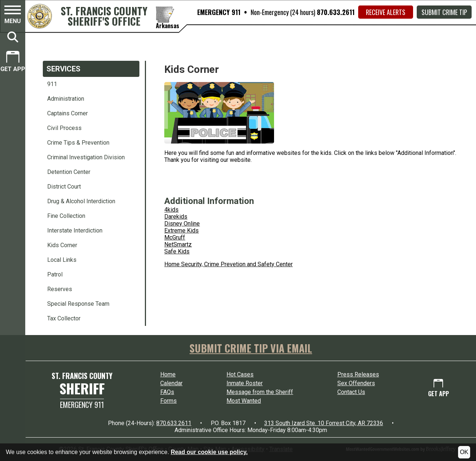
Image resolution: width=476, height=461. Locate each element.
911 (52, 84)
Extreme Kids (181, 230)
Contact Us (351, 392)
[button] (13, 16)
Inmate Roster (245, 383)
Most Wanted (244, 401)
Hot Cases (240, 374)
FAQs (167, 392)
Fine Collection (66, 216)
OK (464, 452)
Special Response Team (78, 304)
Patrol (55, 274)
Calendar (171, 383)
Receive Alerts (386, 12)
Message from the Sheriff (260, 392)
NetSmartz (178, 244)
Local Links (62, 260)
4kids (171, 210)
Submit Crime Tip (444, 12)
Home (168, 374)
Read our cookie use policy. (209, 452)
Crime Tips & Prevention (78, 143)
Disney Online (182, 224)
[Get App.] (13, 62)
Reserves (60, 289)
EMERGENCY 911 (219, 12)
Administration (66, 99)
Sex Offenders (356, 383)
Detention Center (69, 172)
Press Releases (358, 374)
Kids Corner (62, 245)
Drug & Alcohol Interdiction (81, 201)
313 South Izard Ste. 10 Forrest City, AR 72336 (324, 423)
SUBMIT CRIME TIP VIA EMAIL (251, 348)
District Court (64, 187)
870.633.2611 (336, 12)
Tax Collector (64, 318)
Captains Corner (68, 113)
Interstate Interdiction (75, 230)
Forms (168, 401)
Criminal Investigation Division (86, 157)
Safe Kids (177, 251)
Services (63, 69)
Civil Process (64, 128)
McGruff (175, 237)
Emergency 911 (82, 405)
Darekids (176, 217)
